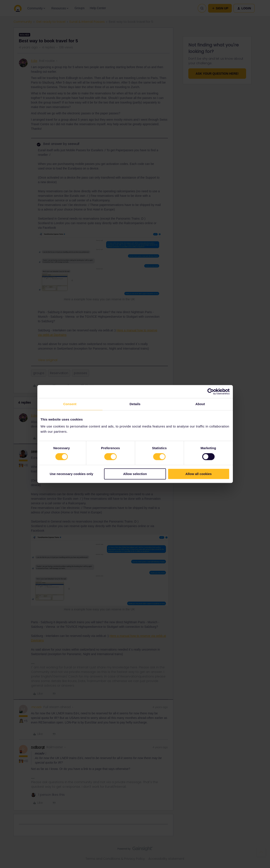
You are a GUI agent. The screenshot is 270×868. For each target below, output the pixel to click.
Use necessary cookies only (71, 474)
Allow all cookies (199, 474)
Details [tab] (135, 404)
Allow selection (135, 474)
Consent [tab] (70, 404)
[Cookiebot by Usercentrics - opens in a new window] (211, 391)
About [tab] (200, 404)
